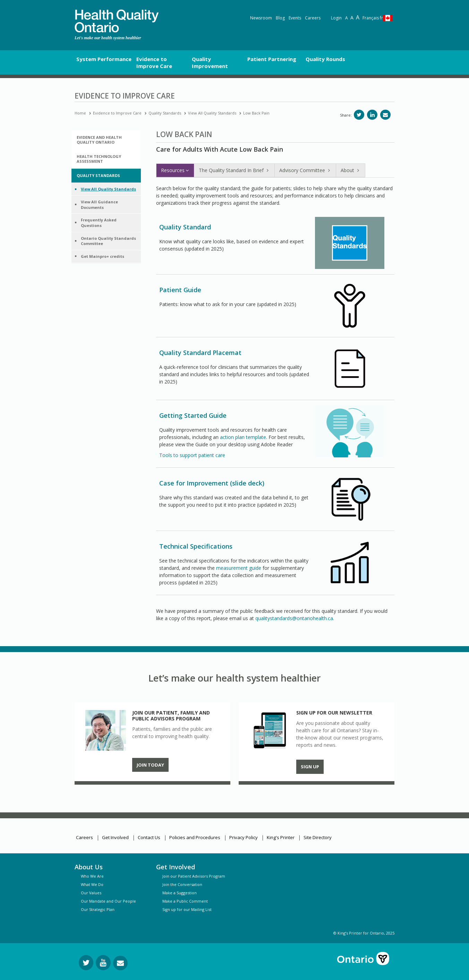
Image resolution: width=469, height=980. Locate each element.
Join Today (150, 765)
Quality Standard (185, 227)
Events (295, 18)
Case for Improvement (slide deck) (212, 483)
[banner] (117, 21)
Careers (313, 18)
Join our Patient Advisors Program (194, 876)
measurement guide (239, 568)
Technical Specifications (196, 546)
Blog (280, 18)
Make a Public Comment (185, 901)
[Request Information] (120, 963)
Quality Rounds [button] (325, 59)
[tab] (106, 140)
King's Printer (281, 837)
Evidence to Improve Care (117, 113)
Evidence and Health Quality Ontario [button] (99, 140)
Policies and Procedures (195, 837)
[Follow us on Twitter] (86, 963)
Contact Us (149, 837)
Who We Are (92, 876)
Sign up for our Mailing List (187, 909)
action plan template (243, 437)
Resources (175, 170)
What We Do (92, 884)
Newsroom (261, 18)
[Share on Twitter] (359, 115)
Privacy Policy (244, 837)
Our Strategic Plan (98, 909)
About (351, 170)
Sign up (310, 767)
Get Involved (115, 837)
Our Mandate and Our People (108, 901)
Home (80, 113)
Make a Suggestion (180, 893)
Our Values (91, 893)
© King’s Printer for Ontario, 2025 (364, 933)
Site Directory (318, 837)
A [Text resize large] (352, 18)
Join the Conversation (182, 884)
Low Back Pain (256, 113)
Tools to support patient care (192, 455)
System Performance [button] (104, 59)
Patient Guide (180, 290)
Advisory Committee (305, 170)
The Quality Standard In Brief (234, 170)
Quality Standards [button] (98, 175)
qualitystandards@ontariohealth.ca (294, 618)
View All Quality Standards (212, 113)
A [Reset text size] (347, 18)
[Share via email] (385, 115)
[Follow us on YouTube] (103, 963)
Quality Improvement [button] (210, 62)
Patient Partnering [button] (272, 59)
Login (336, 18)
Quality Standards (165, 113)
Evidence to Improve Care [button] (154, 62)
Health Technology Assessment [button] (99, 159)
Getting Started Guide (193, 415)
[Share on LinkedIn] (372, 115)
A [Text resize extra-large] (358, 17)
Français (373, 18)
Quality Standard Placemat (200, 353)
